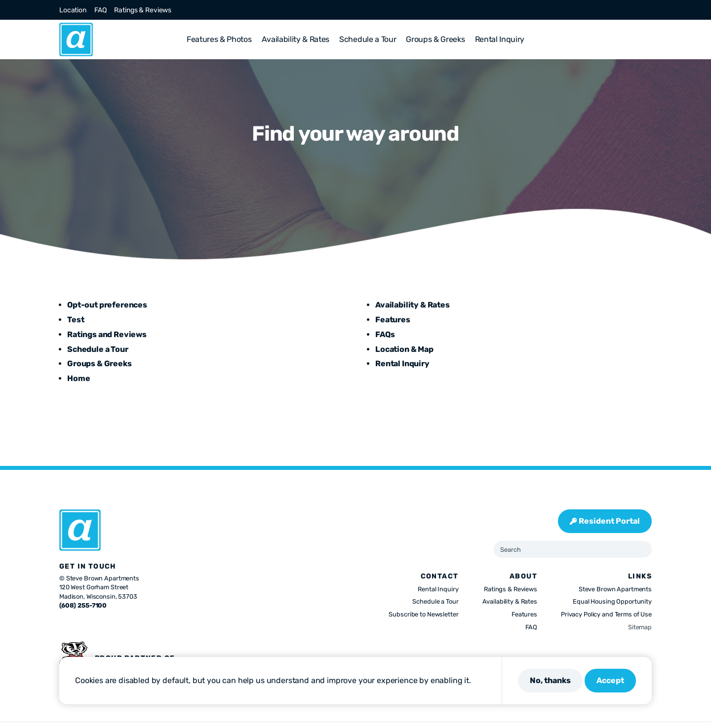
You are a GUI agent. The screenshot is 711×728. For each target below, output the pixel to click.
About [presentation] (523, 576)
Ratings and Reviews (107, 334)
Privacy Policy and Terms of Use (606, 614)
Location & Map (404, 349)
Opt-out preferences (107, 305)
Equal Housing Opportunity (612, 602)
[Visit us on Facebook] (589, 10)
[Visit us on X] (600, 10)
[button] (648, 39)
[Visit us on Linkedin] (636, 10)
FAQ (100, 10)
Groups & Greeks (435, 39)
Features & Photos (219, 39)
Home (79, 378)
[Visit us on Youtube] (648, 10)
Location (73, 10)
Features (393, 320)
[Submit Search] (640, 549)
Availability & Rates (296, 39)
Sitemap (640, 627)
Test (76, 320)
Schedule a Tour (368, 39)
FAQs (385, 334)
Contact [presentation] (440, 576)
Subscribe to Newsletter (423, 614)
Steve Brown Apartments (615, 589)
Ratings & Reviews (143, 10)
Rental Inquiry (500, 39)
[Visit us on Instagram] (612, 10)
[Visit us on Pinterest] (624, 10)
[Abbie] (76, 39)
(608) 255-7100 (83, 605)
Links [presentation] (640, 576)
